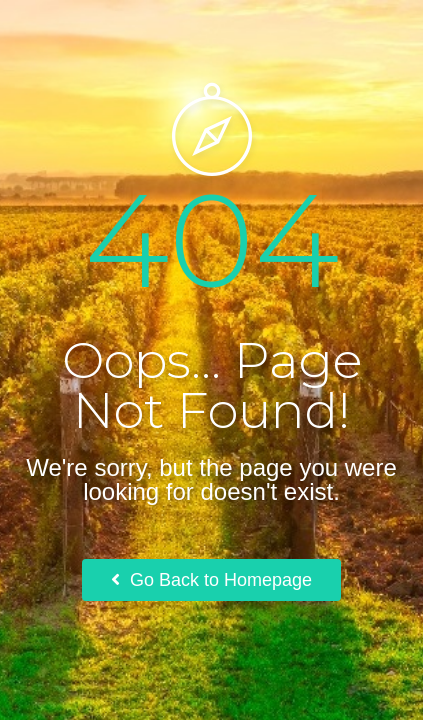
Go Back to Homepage (211, 580)
